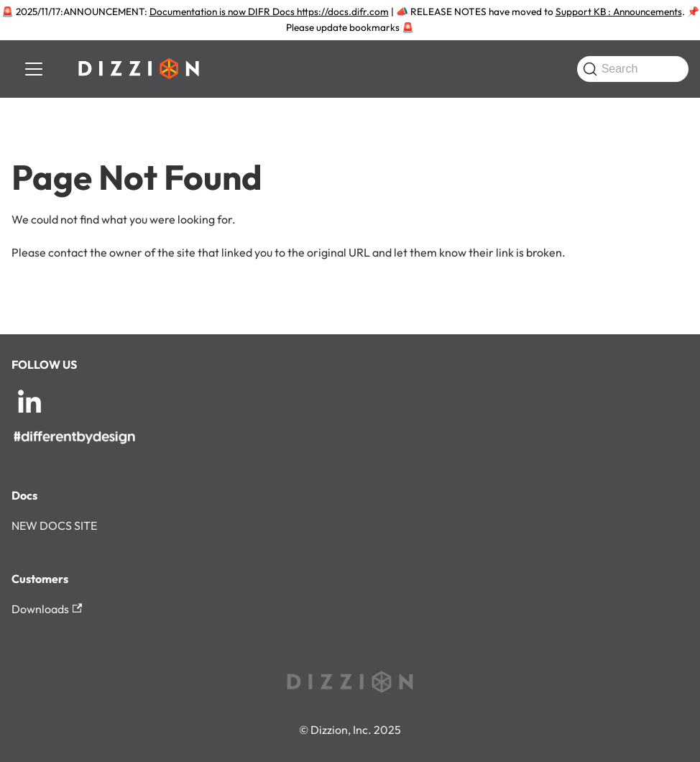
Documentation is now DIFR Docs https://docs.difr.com (269, 12)
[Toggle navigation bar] (34, 69)
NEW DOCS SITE (54, 525)
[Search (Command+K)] (633, 69)
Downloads (47, 609)
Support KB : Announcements (619, 12)
